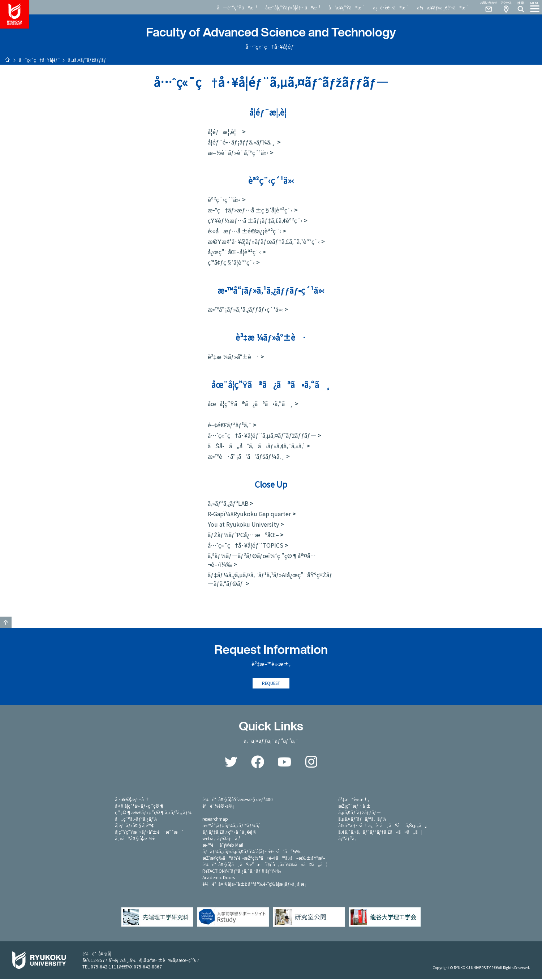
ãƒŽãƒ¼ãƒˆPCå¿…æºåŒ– (243, 535)
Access (506, 7)
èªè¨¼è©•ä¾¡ (218, 806)
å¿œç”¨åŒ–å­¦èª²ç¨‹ (234, 252)
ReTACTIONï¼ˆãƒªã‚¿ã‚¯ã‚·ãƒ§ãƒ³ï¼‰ (242, 871)
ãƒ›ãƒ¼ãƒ (7, 60)
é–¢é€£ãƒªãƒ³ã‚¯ (230, 425)
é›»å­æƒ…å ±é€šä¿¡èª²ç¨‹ (244, 231)
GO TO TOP (6, 622)
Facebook (258, 763)
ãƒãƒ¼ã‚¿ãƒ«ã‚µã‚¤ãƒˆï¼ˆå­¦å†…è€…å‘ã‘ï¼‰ (251, 852)
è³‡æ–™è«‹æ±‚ (354, 800)
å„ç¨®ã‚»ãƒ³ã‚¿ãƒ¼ (136, 819)
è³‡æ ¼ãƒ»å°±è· (233, 357)
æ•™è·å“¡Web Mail (223, 845)
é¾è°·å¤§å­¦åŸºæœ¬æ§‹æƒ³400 (238, 800)
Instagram (311, 763)
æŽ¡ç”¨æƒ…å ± (354, 806)
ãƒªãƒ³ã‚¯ (348, 839)
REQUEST (271, 684)
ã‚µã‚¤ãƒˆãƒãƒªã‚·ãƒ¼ (362, 819)
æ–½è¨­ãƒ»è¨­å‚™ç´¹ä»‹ (238, 152)
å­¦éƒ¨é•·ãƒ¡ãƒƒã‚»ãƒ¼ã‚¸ (242, 142)
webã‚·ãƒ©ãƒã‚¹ (221, 839)
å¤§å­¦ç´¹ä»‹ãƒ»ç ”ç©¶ (139, 806)
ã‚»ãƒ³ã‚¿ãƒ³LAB (228, 503)
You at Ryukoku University (243, 524)
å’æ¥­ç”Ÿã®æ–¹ (347, 7)
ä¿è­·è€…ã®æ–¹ (391, 7)
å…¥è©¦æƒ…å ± (132, 800)
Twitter (231, 763)
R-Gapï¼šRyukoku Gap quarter (249, 514)
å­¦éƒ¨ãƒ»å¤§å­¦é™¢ (134, 826)
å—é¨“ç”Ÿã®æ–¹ (237, 7)
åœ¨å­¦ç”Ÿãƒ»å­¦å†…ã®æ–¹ (293, 7)
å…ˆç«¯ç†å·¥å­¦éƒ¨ (39, 60)
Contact (486, 7)
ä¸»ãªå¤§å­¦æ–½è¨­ (136, 839)
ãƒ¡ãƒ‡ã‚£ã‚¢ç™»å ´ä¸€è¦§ (229, 832)
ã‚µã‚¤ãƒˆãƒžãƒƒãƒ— (359, 813)
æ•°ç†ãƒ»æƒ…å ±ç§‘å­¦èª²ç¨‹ (250, 210)
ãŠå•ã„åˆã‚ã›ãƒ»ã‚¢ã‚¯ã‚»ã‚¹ (256, 446)
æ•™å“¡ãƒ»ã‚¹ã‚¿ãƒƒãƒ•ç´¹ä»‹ (245, 309)
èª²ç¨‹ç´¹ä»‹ (224, 199)
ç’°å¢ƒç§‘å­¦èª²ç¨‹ (231, 262)
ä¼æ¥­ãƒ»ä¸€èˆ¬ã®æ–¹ (443, 7)
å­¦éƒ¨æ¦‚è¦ (224, 131)
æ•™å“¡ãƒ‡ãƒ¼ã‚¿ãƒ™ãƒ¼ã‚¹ (231, 826)
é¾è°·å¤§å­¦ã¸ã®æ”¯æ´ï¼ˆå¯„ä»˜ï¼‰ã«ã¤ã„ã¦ (265, 865)
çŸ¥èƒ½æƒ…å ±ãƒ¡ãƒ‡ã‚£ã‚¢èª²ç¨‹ (255, 220)
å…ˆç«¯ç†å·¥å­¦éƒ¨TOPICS (246, 545)
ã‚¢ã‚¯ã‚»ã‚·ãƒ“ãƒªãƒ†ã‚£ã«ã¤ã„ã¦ (380, 832)
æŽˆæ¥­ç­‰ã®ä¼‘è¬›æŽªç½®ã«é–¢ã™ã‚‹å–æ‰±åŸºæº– (264, 858)
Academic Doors (219, 878)
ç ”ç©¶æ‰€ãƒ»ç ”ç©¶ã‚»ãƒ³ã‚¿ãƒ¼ (153, 813)
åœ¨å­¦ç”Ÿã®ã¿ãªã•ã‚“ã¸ (251, 403)
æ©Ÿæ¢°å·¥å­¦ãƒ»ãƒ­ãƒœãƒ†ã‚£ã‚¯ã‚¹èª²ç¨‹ (264, 241)
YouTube (284, 763)
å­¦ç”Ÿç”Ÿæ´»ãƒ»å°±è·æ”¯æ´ (149, 832)
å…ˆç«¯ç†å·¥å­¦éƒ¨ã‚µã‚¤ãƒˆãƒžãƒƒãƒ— (262, 435)
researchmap (215, 819)
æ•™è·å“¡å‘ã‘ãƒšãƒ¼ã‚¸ (246, 456)
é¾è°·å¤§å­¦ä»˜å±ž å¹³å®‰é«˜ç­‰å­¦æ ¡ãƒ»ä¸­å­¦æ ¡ (254, 884)
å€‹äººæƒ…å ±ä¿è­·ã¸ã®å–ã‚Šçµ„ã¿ (383, 826)
